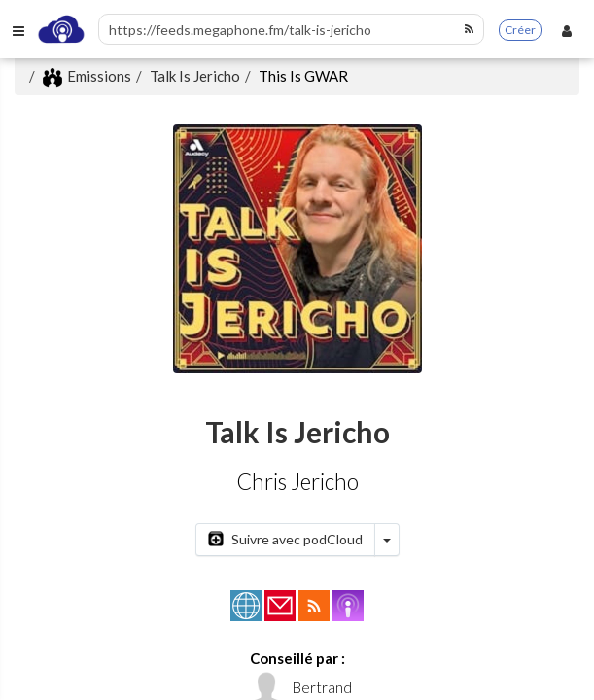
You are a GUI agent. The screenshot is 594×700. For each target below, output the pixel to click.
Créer (520, 30)
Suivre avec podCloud (285, 539)
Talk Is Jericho (195, 76)
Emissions (87, 76)
